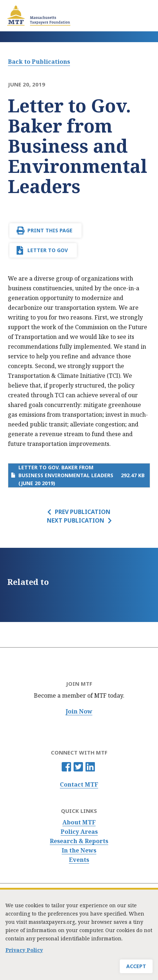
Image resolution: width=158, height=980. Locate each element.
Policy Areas (79, 832)
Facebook (66, 767)
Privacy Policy (24, 950)
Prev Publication (83, 512)
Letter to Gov (48, 250)
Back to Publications (39, 62)
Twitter (78, 767)
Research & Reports (79, 841)
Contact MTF (79, 785)
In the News (79, 851)
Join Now (79, 711)
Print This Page (50, 230)
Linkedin (90, 767)
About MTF (79, 822)
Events (79, 860)
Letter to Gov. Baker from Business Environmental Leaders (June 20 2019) (66, 475)
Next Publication (76, 520)
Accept (136, 966)
